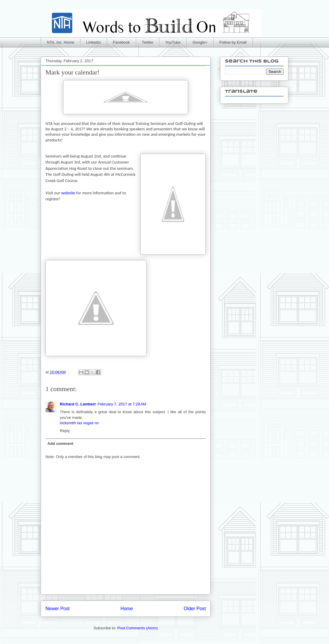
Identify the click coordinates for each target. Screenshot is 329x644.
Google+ (200, 42)
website (68, 193)
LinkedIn (93, 42)
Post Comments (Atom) (137, 628)
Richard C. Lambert (78, 404)
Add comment (61, 444)
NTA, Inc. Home (61, 42)
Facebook (121, 42)
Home (127, 609)
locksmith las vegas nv (79, 423)
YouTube (173, 42)
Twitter (147, 42)
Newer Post (58, 609)
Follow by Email (233, 42)
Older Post (195, 609)
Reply (65, 431)
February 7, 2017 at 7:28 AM (122, 404)
